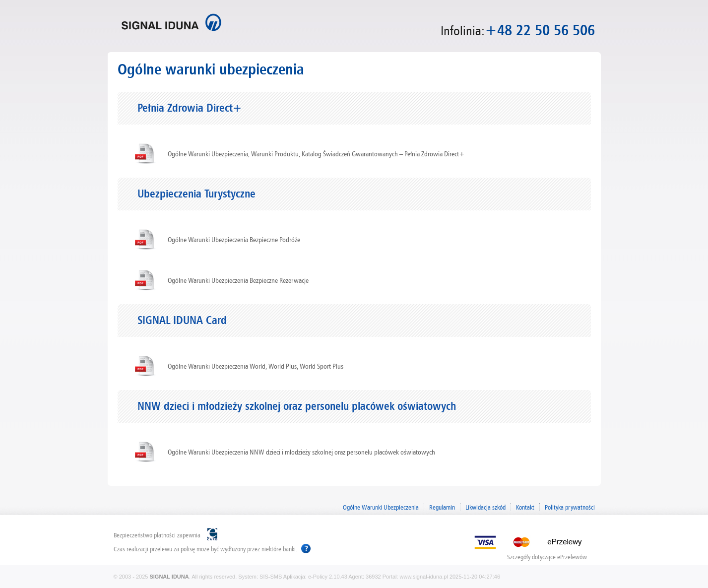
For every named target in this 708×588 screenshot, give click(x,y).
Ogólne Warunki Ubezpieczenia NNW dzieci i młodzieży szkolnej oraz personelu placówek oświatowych (301, 452)
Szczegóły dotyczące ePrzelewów (547, 556)
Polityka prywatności (570, 507)
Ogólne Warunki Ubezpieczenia (381, 507)
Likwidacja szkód (485, 507)
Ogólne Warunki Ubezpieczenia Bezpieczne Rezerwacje (238, 280)
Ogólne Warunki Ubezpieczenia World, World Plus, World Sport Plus (256, 366)
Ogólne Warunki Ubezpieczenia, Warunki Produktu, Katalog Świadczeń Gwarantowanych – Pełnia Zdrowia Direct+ (316, 154)
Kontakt (525, 507)
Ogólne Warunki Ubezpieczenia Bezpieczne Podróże (234, 240)
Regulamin (442, 507)
